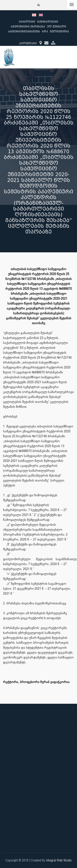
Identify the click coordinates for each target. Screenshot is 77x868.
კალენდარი (28, 43)
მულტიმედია (59, 31)
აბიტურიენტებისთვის (24, 31)
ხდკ (45, 31)
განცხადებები (48, 22)
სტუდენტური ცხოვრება (28, 27)
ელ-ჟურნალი (57, 27)
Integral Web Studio (59, 860)
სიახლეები (27, 22)
